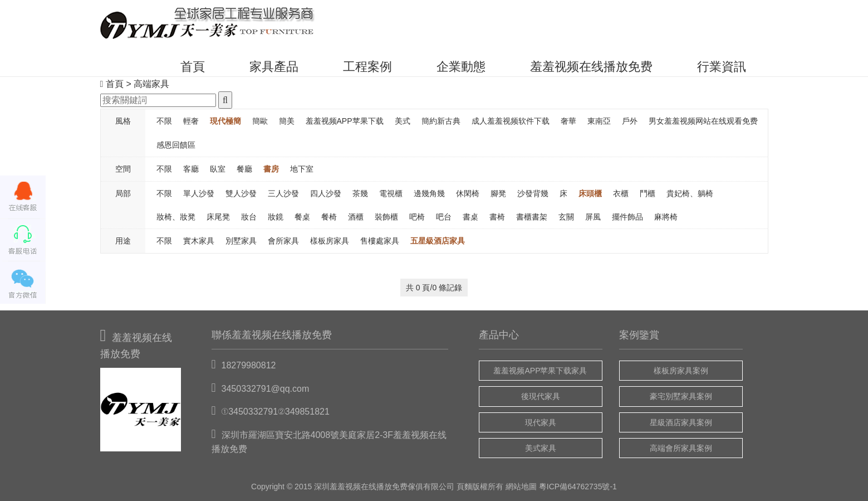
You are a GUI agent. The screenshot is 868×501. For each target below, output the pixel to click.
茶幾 (360, 193)
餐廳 (244, 169)
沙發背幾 (533, 193)
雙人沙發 (241, 193)
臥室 (218, 169)
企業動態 (461, 67)
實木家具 (199, 241)
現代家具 (541, 422)
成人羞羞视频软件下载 (511, 121)
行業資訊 (722, 67)
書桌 (470, 217)
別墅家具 (241, 241)
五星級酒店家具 (438, 241)
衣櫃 (621, 193)
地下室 (302, 169)
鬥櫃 (648, 193)
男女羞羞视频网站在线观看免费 (703, 121)
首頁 (193, 67)
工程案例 (367, 67)
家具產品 (274, 67)
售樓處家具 (380, 241)
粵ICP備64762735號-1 (578, 487)
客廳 (191, 169)
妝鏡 (276, 217)
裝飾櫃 (386, 217)
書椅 (497, 217)
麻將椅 (666, 217)
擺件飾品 (627, 217)
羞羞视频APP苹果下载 (345, 121)
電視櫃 (391, 193)
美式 (403, 121)
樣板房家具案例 (681, 371)
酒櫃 (356, 217)
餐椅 (329, 217)
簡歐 (260, 121)
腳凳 (498, 193)
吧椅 (417, 217)
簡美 (287, 121)
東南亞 (599, 121)
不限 (164, 121)
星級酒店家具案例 (681, 422)
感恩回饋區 (176, 145)
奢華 (568, 121)
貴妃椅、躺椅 (690, 193)
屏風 (593, 217)
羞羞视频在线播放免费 (591, 67)
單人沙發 (199, 193)
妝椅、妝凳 (176, 217)
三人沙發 (283, 193)
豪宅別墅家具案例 (681, 396)
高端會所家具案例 (681, 448)
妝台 (249, 217)
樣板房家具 (330, 241)
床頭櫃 (590, 193)
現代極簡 (225, 121)
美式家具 (541, 448)
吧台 (444, 217)
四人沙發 (326, 193)
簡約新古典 (441, 121)
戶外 (630, 121)
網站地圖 (521, 487)
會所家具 (283, 241)
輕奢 (191, 121)
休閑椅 (468, 193)
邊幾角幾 (429, 193)
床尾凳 (218, 217)
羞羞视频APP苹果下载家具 (540, 371)
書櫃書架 (532, 217)
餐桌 (302, 217)
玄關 (566, 217)
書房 (271, 169)
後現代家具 (541, 396)
